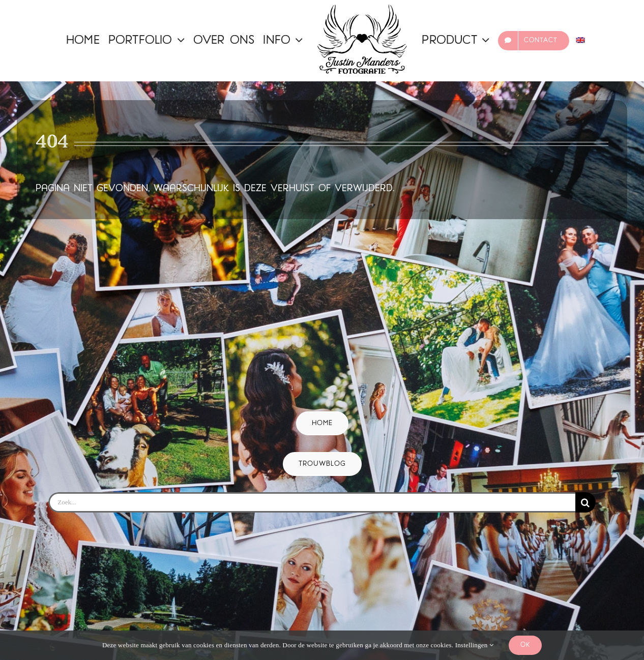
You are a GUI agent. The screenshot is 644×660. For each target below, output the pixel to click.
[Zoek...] (312, 502)
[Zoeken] (586, 502)
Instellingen (474, 645)
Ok (525, 645)
